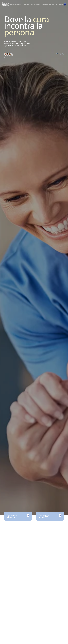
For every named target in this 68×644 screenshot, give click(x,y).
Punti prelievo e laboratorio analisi (31, 4)
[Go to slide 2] (60, 54)
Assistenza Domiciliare (48, 4)
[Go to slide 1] (57, 54)
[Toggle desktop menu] (65, 4)
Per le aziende (59, 4)
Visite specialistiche (15, 4)
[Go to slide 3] (63, 54)
